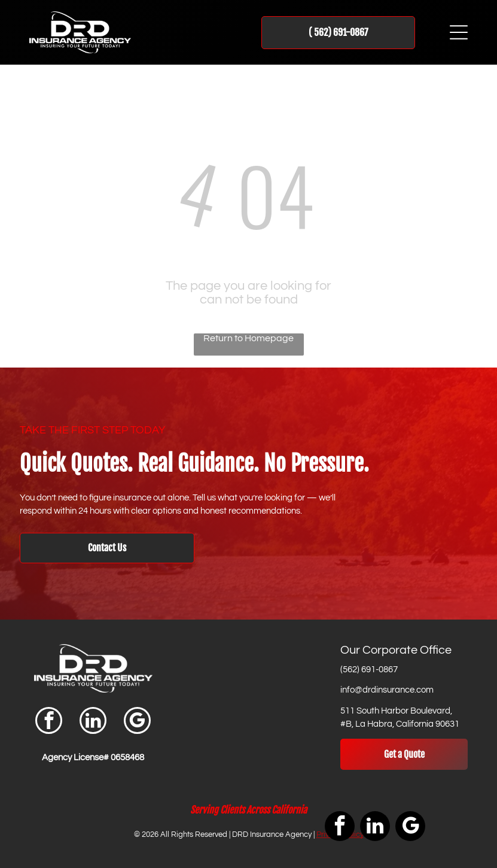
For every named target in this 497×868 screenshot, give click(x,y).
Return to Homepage (248, 338)
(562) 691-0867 (369, 670)
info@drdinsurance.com (387, 690)
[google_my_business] (137, 722)
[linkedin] (93, 722)
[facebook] (49, 722)
